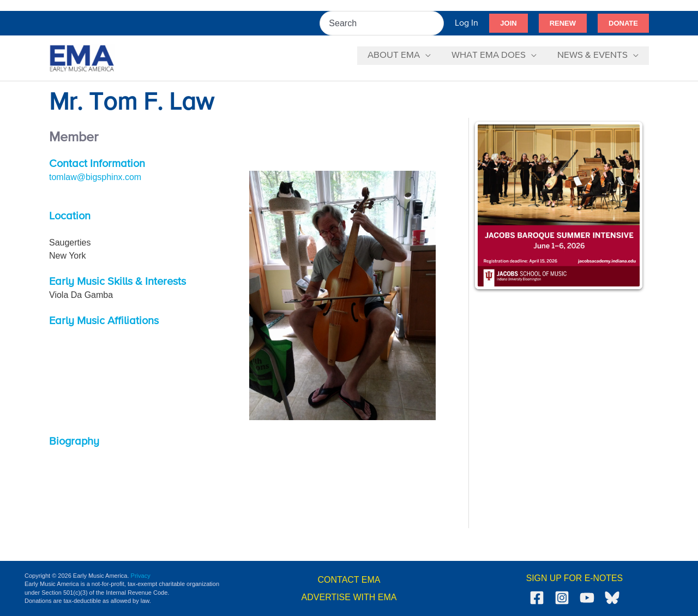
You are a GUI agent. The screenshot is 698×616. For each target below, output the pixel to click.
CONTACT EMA (349, 580)
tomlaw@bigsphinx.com (95, 177)
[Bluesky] (612, 598)
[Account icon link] (467, 23)
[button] (508, 23)
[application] (431, 56)
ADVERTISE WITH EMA (349, 597)
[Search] (436, 23)
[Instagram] (562, 598)
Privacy (141, 576)
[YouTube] (587, 598)
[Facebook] (537, 598)
